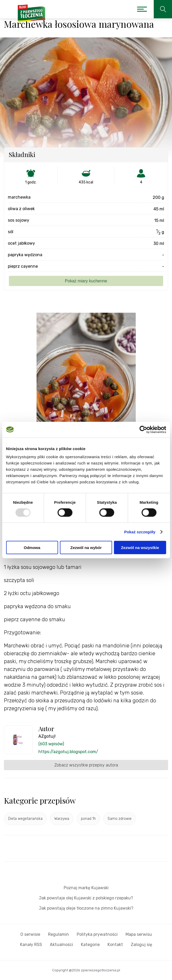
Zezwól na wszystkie (140, 548)
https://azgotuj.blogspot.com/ (68, 752)
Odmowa (32, 548)
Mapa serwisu (139, 934)
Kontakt (115, 945)
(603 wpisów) (51, 744)
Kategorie (90, 945)
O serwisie (30, 934)
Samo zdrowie (120, 819)
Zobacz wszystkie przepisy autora (86, 765)
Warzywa (62, 819)
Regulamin (58, 934)
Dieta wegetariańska (25, 819)
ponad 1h (88, 819)
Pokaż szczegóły (140, 532)
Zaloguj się (141, 945)
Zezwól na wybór (86, 548)
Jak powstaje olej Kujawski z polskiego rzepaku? (86, 898)
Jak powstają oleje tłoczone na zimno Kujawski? (86, 908)
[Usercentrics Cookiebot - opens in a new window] (143, 429)
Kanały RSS (31, 945)
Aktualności (61, 945)
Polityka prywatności (97, 934)
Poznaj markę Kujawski (86, 888)
